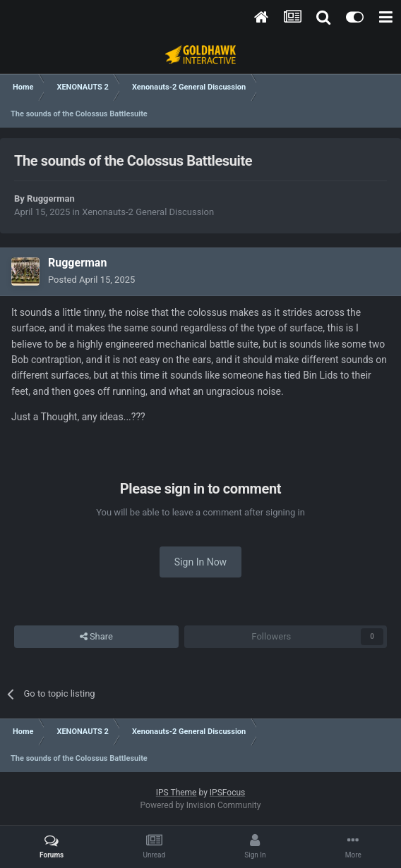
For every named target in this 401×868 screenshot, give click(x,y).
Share (96, 637)
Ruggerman (51, 198)
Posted (91, 280)
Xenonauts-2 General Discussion (148, 212)
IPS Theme (176, 793)
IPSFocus (227, 793)
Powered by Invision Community (201, 805)
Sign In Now (200, 562)
